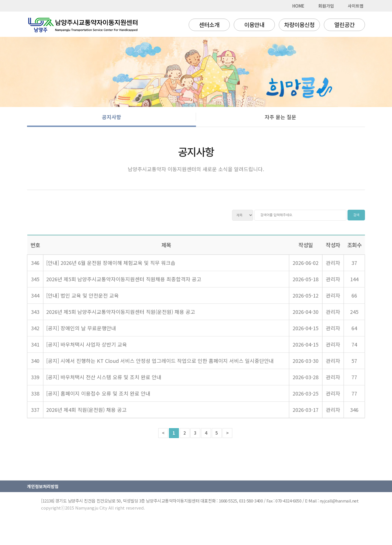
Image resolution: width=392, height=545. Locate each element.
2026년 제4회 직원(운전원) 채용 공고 (86, 410)
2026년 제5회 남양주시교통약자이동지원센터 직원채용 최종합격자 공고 (124, 279)
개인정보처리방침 (43, 486)
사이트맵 (356, 6)
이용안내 (254, 25)
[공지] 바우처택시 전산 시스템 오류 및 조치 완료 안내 (104, 377)
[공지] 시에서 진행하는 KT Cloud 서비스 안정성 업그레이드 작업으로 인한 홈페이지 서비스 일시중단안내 (160, 361)
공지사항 (112, 117)
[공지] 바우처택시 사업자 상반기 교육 (87, 344)
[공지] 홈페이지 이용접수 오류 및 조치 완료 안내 (98, 393)
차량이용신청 (299, 25)
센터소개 (209, 25)
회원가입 (326, 6)
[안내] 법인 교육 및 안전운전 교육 (83, 295)
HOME (298, 6)
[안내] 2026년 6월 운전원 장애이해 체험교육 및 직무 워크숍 (111, 263)
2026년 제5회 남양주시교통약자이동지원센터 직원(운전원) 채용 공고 (121, 312)
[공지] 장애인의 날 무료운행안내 (81, 328)
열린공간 (344, 25)
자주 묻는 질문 (280, 117)
